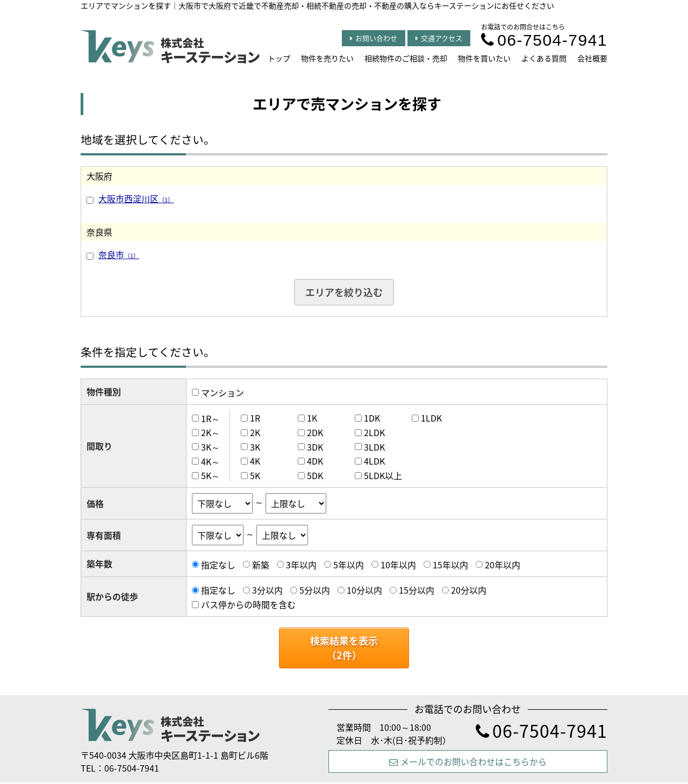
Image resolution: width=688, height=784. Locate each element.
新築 (261, 565)
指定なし (218, 565)
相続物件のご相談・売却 (406, 58)
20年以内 (503, 565)
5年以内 (349, 565)
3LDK (374, 447)
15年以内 (450, 565)
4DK (315, 461)
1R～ (210, 418)
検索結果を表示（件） (344, 648)
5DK (315, 475)
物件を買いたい (484, 58)
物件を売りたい (327, 58)
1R (255, 418)
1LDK (431, 418)
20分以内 (469, 590)
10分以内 (364, 590)
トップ (279, 58)
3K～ (210, 447)
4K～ (210, 461)
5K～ (210, 475)
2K (255, 432)
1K (312, 418)
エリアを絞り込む (344, 292)
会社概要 (592, 58)
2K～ (210, 432)
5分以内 (315, 590)
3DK (315, 447)
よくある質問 (544, 58)
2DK (315, 432)
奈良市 (119, 254)
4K (255, 461)
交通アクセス (439, 38)
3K (255, 447)
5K (255, 475)
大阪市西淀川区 (136, 198)
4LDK (374, 461)
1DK (372, 418)
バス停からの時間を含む (248, 604)
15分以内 (417, 590)
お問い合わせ (374, 38)
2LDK (374, 432)
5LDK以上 (383, 475)
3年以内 (301, 565)
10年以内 (398, 565)
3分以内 (267, 590)
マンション (223, 393)
